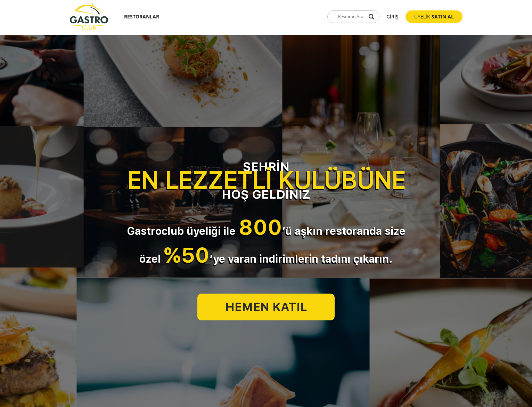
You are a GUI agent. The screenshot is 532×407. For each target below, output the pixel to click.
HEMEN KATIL (266, 307)
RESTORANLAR (142, 17)
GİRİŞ (392, 17)
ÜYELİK (434, 17)
